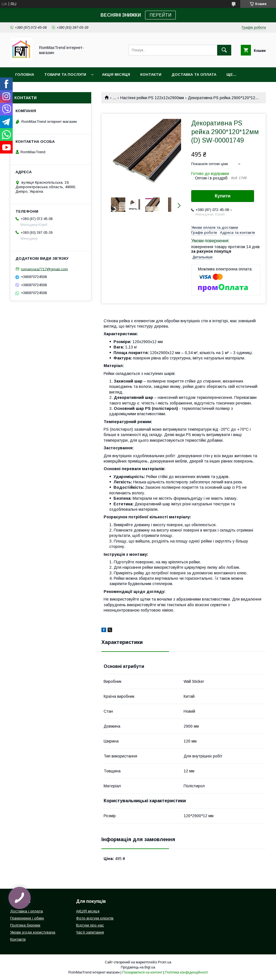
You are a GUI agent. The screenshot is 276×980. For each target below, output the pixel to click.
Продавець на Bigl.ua (138, 967)
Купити (223, 196)
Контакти (151, 75)
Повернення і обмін (27, 918)
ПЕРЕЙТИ (160, 15)
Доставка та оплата (194, 75)
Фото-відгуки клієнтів (95, 918)
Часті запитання (90, 932)
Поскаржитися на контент (142, 972)
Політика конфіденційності (186, 972)
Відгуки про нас (90, 925)
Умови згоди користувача (33, 932)
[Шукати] (224, 50)
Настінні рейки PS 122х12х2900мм (152, 98)
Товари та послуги (65, 75)
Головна (25, 75)
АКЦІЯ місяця (116, 75)
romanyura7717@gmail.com (44, 269)
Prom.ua (165, 962)
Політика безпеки (25, 925)
